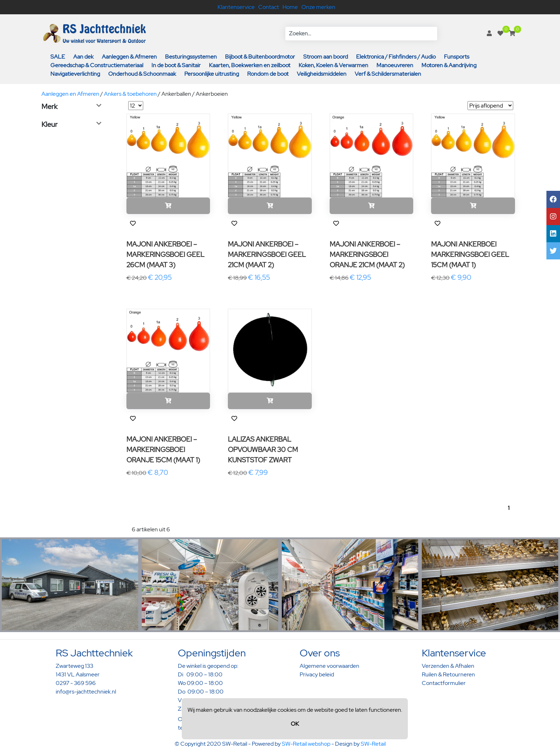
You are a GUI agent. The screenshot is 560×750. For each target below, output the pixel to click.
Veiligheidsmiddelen (322, 74)
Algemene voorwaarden (329, 666)
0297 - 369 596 (76, 683)
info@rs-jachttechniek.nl (86, 692)
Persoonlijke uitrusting (212, 74)
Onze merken (318, 7)
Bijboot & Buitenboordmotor (260, 57)
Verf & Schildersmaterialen (388, 74)
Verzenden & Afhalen (448, 666)
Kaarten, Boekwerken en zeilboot (250, 65)
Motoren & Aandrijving (449, 65)
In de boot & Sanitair (176, 65)
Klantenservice (236, 7)
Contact (269, 7)
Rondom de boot (268, 74)
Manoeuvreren (395, 65)
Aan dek (83, 57)
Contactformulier (444, 683)
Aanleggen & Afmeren (129, 57)
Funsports (457, 57)
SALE (58, 57)
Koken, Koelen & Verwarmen (333, 65)
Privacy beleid (317, 674)
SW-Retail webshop (306, 744)
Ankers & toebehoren (130, 94)
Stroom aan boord (326, 57)
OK (295, 724)
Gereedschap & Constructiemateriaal (97, 65)
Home (290, 7)
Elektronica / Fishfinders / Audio (396, 57)
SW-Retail (373, 744)
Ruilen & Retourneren (448, 674)
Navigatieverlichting (75, 74)
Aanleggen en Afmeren (70, 94)
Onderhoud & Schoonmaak (142, 74)
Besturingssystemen (191, 57)
